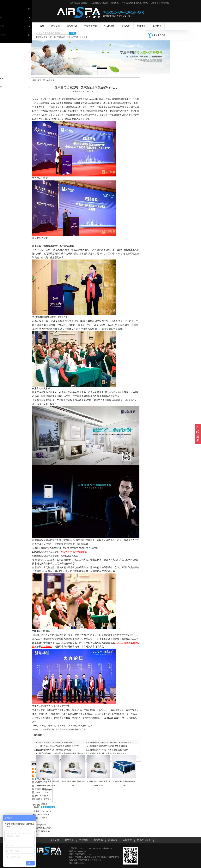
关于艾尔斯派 (127, 3)
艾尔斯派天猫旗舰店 (79, 3)
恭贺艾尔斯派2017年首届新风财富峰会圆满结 (58, 743)
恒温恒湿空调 (91, 26)
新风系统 (126, 26)
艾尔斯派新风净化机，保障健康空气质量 (56, 753)
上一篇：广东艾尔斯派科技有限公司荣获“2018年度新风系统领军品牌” (62, 726)
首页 (42, 26)
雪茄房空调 (72, 26)
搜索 (73, 33)
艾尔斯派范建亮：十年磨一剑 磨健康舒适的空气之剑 (109, 753)
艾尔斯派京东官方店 (99, 3)
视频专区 (115, 3)
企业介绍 (55, 840)
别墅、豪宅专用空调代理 (54, 37)
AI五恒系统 (109, 26)
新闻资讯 (141, 26)
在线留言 (154, 3)
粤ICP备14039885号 (77, 863)
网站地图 (165, 3)
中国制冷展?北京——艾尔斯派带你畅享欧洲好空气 (60, 749)
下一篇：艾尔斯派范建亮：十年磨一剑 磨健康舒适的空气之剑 (59, 730)
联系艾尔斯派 (142, 3)
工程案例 (157, 26)
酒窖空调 (55, 26)
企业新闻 (52, 80)
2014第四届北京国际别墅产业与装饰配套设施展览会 (108, 749)
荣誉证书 (98, 840)
